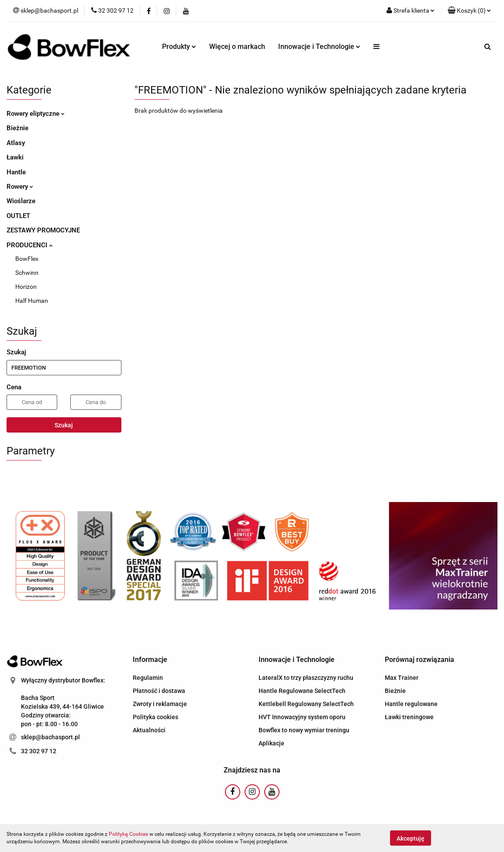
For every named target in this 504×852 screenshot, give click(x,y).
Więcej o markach (237, 47)
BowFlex (27, 259)
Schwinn (27, 273)
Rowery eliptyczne (36, 114)
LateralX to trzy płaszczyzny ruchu (306, 678)
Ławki (15, 157)
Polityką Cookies (128, 834)
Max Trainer (402, 678)
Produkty (179, 47)
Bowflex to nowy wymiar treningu (304, 730)
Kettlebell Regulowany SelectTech (306, 704)
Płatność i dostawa (159, 691)
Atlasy (16, 143)
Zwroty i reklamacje (160, 704)
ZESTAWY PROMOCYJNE (43, 230)
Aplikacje (271, 743)
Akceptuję (411, 838)
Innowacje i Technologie (319, 47)
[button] (469, 11)
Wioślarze (21, 201)
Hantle (16, 172)
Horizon (26, 287)
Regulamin (148, 678)
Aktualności (149, 730)
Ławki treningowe (409, 717)
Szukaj (64, 425)
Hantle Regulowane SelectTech (302, 691)
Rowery (20, 187)
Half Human (32, 301)
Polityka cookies (155, 717)
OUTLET (18, 216)
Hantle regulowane (411, 704)
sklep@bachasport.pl (50, 737)
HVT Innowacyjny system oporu (302, 717)
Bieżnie (17, 128)
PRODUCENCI (29, 245)
